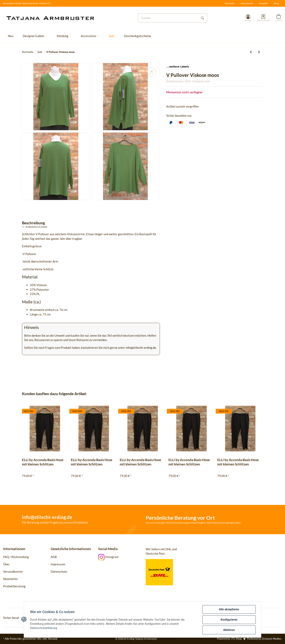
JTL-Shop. (237, 639)
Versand (53, 639)
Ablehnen (229, 630)
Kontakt (263, 3)
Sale (207, 81)
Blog (276, 3)
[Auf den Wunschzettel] (152, 72)
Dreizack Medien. (272, 639)
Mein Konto (247, 3)
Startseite (229, 3)
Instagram (108, 557)
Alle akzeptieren (229, 609)
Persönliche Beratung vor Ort (180, 518)
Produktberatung (15, 586)
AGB (54, 557)
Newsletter (11, 579)
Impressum (58, 564)
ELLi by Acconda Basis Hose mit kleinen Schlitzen (43, 462)
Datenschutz (59, 571)
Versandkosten (13, 571)
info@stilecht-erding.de (141, 348)
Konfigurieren (229, 620)
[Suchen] (168, 18)
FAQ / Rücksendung (16, 557)
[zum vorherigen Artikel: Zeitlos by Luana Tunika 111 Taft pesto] (251, 52)
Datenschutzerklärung (44, 628)
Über (6, 564)
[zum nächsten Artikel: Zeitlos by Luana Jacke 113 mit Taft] (259, 52)
